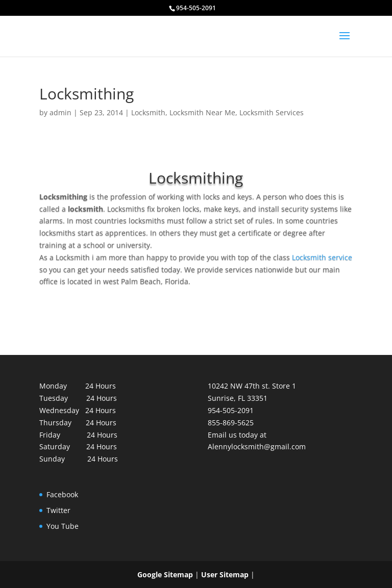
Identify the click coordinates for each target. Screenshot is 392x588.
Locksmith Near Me (202, 112)
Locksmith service (322, 257)
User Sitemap (225, 574)
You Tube (63, 526)
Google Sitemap (165, 574)
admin (60, 112)
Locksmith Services (272, 112)
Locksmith (148, 112)
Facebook (62, 494)
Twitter (58, 510)
